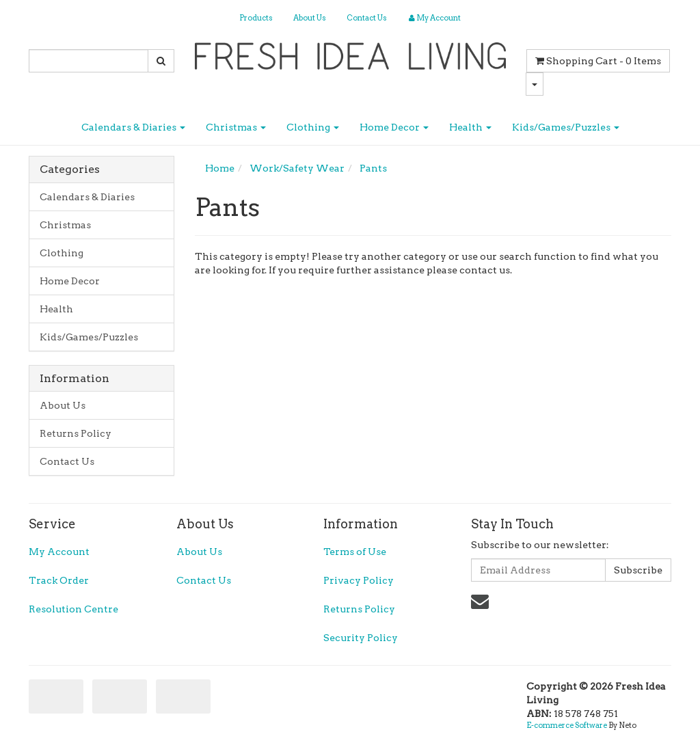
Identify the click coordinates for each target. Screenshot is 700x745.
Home (220, 168)
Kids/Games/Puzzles (566, 127)
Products (256, 18)
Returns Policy (76, 433)
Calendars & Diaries (133, 127)
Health (470, 127)
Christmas (236, 127)
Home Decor (394, 127)
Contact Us (367, 18)
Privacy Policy (359, 580)
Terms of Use (355, 552)
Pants (373, 168)
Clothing (313, 127)
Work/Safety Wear (297, 168)
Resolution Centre (73, 609)
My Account (59, 552)
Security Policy (361, 638)
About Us (310, 18)
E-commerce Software (567, 725)
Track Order (59, 580)
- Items (598, 61)
